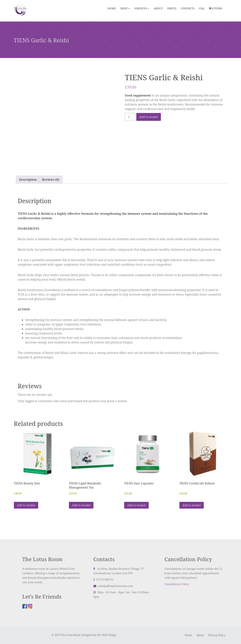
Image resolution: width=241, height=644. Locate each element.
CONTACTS (188, 8)
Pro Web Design (107, 635)
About (200, 635)
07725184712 (105, 579)
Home (112, 8)
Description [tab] (28, 180)
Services (141, 8)
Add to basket (149, 117)
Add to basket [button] (26, 505)
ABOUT (158, 8)
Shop (124, 8)
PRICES (172, 8)
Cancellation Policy (177, 584)
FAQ (202, 8)
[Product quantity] (130, 117)
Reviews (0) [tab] (51, 180)
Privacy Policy (217, 635)
